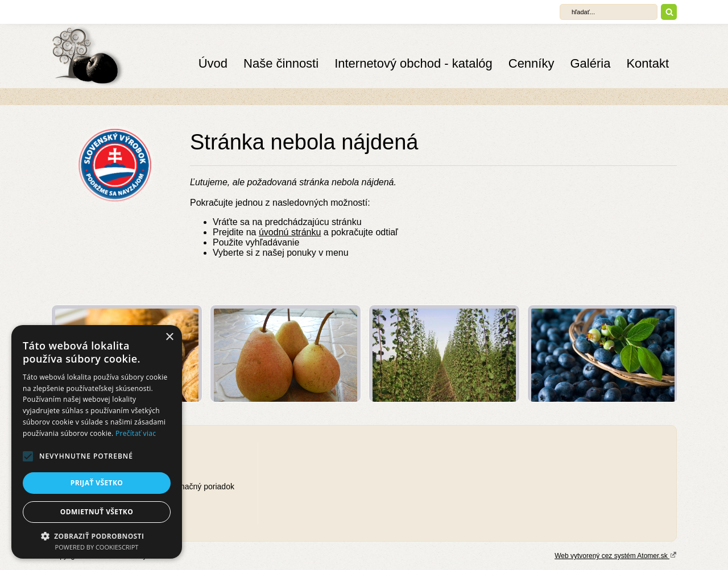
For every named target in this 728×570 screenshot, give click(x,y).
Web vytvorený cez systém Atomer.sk (616, 555)
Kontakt (648, 63)
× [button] (169, 337)
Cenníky (531, 63)
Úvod (213, 63)
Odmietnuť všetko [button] (97, 512)
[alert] (97, 442)
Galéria (590, 63)
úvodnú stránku (290, 232)
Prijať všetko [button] (97, 483)
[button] (28, 456)
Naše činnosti (281, 63)
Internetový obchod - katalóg (413, 63)
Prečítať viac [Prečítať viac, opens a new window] (136, 433)
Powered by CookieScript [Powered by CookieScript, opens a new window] (97, 547)
